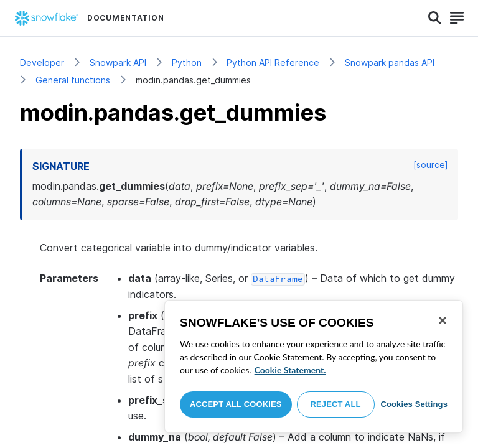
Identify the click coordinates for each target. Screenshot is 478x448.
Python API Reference (273, 63)
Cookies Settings (414, 404)
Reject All (336, 404)
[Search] (435, 18)
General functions (73, 80)
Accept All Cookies (236, 404)
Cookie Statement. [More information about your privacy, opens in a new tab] (290, 370)
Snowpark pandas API (390, 63)
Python (187, 63)
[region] (314, 366)
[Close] (443, 320)
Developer (42, 63)
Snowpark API (118, 63)
